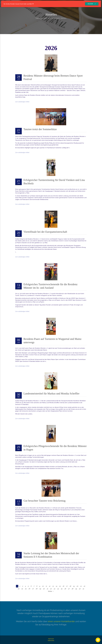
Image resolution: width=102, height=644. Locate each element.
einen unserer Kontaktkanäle (61, 621)
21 (81, 586)
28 (37, 589)
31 (47, 589)
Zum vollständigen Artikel (22, 102)
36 (65, 589)
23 (19, 589)
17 (67, 586)
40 (80, 589)
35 (62, 589)
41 (83, 589)
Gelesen (92, 4)
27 (33, 589)
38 (73, 589)
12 (50, 586)
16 (63, 586)
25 (26, 589)
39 (76, 589)
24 (22, 589)
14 (57, 586)
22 (85, 586)
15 (60, 586)
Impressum (51, 639)
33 (54, 589)
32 (51, 589)
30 (44, 589)
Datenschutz (51, 641)
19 (74, 586)
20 (77, 586)
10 (43, 586)
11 (46, 586)
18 (70, 586)
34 (58, 589)
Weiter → (51, 591)
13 (53, 586)
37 (69, 589)
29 (40, 589)
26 (29, 589)
